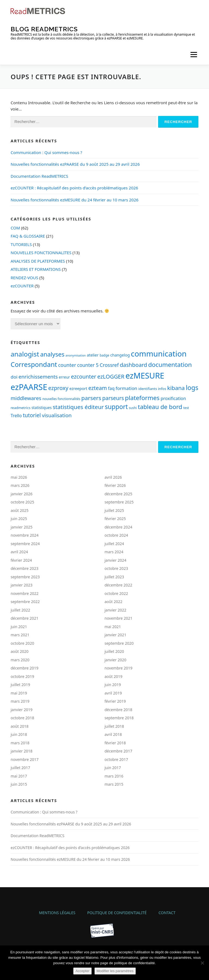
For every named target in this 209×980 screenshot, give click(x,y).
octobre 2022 (116, 593)
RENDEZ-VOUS (24, 278)
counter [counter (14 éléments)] (67, 365)
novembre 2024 (25, 535)
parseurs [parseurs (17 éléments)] (113, 398)
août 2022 (113, 602)
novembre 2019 (119, 668)
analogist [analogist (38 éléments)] (25, 354)
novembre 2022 (25, 593)
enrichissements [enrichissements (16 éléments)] (38, 377)
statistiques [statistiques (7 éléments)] (42, 408)
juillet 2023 (114, 577)
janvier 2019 (21, 710)
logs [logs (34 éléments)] (192, 388)
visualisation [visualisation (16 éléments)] (57, 415)
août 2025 (20, 510)
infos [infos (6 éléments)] (162, 389)
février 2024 (21, 560)
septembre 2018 (119, 718)
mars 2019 (20, 701)
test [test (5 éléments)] (186, 408)
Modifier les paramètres (115, 971)
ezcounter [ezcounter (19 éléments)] (84, 377)
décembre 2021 (24, 618)
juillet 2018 (114, 726)
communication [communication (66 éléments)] (159, 354)
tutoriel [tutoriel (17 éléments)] (32, 415)
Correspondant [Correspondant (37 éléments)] (34, 364)
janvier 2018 (21, 751)
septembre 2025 (119, 502)
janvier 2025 (21, 527)
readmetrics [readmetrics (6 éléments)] (21, 408)
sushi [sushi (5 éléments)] (133, 408)
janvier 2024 (115, 560)
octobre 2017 (116, 759)
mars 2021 (20, 635)
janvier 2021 (115, 635)
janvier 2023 (21, 585)
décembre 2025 (118, 494)
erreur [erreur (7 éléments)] (64, 377)
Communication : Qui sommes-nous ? (46, 152)
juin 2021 (19, 627)
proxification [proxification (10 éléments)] (173, 398)
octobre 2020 (22, 643)
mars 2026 (20, 485)
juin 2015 (19, 784)
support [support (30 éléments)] (116, 407)
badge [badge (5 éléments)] (104, 355)
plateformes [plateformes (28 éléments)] (142, 398)
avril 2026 (113, 477)
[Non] (202, 963)
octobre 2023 (116, 568)
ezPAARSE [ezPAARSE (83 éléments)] (29, 387)
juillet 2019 (20, 685)
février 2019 (115, 701)
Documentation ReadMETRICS (39, 176)
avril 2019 (113, 693)
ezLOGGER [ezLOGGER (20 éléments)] (111, 376)
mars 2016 (114, 776)
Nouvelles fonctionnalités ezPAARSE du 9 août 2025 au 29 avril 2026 (75, 164)
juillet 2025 (114, 510)
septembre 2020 (119, 643)
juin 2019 (113, 685)
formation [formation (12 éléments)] (127, 388)
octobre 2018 (22, 718)
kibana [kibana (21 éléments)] (176, 388)
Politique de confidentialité (117, 913)
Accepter (82, 971)
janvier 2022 (115, 610)
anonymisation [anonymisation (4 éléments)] (76, 355)
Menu (194, 54)
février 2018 (115, 743)
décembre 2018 (118, 710)
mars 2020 (20, 660)
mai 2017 (19, 776)
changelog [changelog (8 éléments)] (120, 355)
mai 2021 (113, 627)
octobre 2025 (22, 502)
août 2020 (20, 651)
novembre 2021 (119, 618)
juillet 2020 (114, 651)
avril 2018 (113, 734)
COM (15, 228)
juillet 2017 (20, 768)
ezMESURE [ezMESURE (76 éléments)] (145, 375)
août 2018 (20, 726)
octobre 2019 (22, 676)
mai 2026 (19, 477)
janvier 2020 (115, 660)
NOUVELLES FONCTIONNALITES (41, 253)
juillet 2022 (20, 610)
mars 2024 (114, 552)
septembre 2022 (25, 602)
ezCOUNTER (22, 286)
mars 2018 (20, 743)
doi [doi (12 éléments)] (14, 377)
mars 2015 (114, 784)
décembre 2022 (118, 585)
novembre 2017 (25, 759)
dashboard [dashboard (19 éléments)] (133, 365)
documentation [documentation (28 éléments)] (170, 365)
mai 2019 (19, 693)
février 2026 (115, 485)
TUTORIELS (21, 244)
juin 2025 (19, 519)
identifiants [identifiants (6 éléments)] (148, 389)
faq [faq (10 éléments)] (111, 388)
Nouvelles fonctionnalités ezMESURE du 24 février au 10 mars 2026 (75, 200)
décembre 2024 (118, 527)
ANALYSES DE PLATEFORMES (38, 261)
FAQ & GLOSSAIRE (28, 236)
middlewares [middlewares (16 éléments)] (26, 398)
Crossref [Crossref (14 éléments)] (109, 365)
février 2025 (115, 519)
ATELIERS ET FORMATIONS (36, 269)
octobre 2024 (116, 535)
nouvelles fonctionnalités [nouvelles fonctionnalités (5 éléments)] (61, 399)
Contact (167, 913)
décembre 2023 (24, 568)
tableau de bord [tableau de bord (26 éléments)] (160, 407)
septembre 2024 (25, 544)
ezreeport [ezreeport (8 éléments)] (78, 388)
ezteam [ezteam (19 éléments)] (98, 388)
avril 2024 (19, 552)
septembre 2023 (25, 577)
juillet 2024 (114, 544)
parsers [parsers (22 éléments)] (91, 398)
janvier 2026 (21, 494)
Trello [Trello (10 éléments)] (16, 416)
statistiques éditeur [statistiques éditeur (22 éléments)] (78, 407)
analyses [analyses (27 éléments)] (52, 354)
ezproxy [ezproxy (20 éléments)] (58, 388)
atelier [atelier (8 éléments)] (93, 355)
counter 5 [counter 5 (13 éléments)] (88, 365)
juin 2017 (113, 768)
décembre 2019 (24, 668)
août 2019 (113, 676)
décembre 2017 (118, 751)
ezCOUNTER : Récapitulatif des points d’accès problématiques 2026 (74, 188)
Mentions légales (57, 913)
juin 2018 (19, 734)
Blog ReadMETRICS (44, 29)
